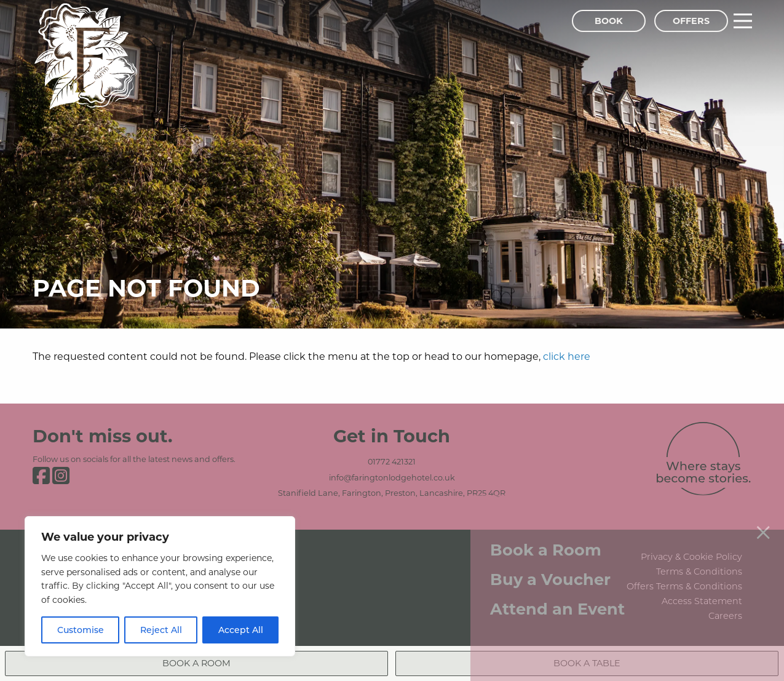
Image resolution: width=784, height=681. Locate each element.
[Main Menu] (743, 21)
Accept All (241, 630)
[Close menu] (763, 523)
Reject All (161, 630)
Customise (81, 630)
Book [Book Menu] (609, 21)
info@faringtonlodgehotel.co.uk (392, 477)
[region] (160, 586)
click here (567, 356)
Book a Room (546, 541)
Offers (691, 21)
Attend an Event (557, 600)
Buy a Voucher (550, 571)
